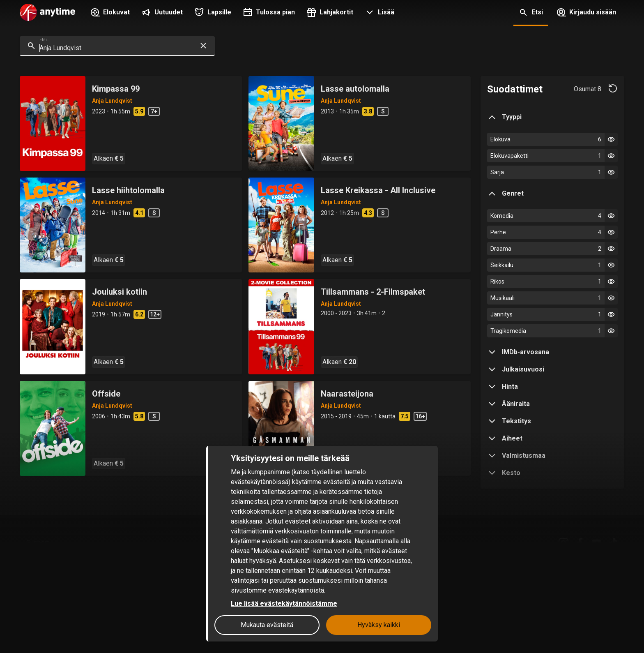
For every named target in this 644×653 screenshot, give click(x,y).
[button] (379, 13)
